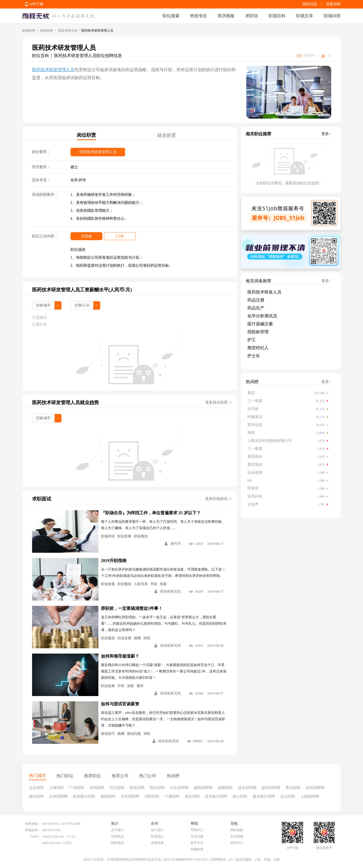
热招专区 (199, 16)
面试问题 (134, 734)
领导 (140, 686)
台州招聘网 (58, 796)
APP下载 (37, 4)
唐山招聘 (240, 796)
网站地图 (237, 830)
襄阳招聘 (108, 796)
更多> (326, 134)
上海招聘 (56, 788)
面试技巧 (108, 734)
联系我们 (157, 836)
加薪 (163, 584)
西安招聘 (137, 788)
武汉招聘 (117, 788)
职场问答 (332, 16)
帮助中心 (197, 830)
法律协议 (117, 836)
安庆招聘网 (130, 796)
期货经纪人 (258, 348)
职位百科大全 (68, 31)
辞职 (147, 638)
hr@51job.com (52, 843)
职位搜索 (171, 16)
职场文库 (305, 16)
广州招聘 (77, 788)
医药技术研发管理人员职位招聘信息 (88, 56)
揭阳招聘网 (203, 788)
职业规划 (141, 536)
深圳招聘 (97, 788)
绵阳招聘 (152, 796)
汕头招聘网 (179, 788)
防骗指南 (197, 849)
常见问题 (197, 836)
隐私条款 (117, 843)
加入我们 (157, 830)
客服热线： (33, 830)
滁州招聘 (36, 796)
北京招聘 (36, 788)
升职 (154, 584)
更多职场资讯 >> (219, 499)
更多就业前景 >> (219, 402)
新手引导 (197, 843)
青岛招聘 (293, 788)
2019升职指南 (114, 561)
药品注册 (256, 300)
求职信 (252, 16)
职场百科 (277, 16)
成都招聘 (225, 788)
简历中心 (237, 843)
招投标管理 (258, 332)
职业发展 (124, 536)
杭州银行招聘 (84, 796)
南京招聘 (157, 788)
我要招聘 (333, 4)
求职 (147, 734)
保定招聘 (192, 796)
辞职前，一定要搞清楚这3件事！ (132, 608)
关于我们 (117, 830)
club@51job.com (53, 836)
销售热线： (33, 824)
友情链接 (157, 843)
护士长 (254, 356)
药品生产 (256, 308)
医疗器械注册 (260, 324)
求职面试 (42, 499)
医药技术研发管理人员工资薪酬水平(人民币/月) (82, 290)
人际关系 (141, 584)
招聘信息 (310, 4)
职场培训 (108, 536)
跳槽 (137, 638)
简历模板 (226, 16)
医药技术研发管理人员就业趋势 (65, 403)
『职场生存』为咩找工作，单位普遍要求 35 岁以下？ (151, 513)
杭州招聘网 (315, 788)
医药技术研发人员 (264, 292)
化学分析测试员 (262, 316)
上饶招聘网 (310, 796)
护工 (252, 340)
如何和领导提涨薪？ (120, 656)
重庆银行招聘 (264, 796)
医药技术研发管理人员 (53, 70)
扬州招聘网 (271, 788)
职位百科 (47, 31)
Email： (36, 836)
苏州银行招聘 (216, 796)
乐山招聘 (288, 796)
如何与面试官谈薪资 (120, 704)
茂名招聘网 (247, 788)
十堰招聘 (172, 796)
